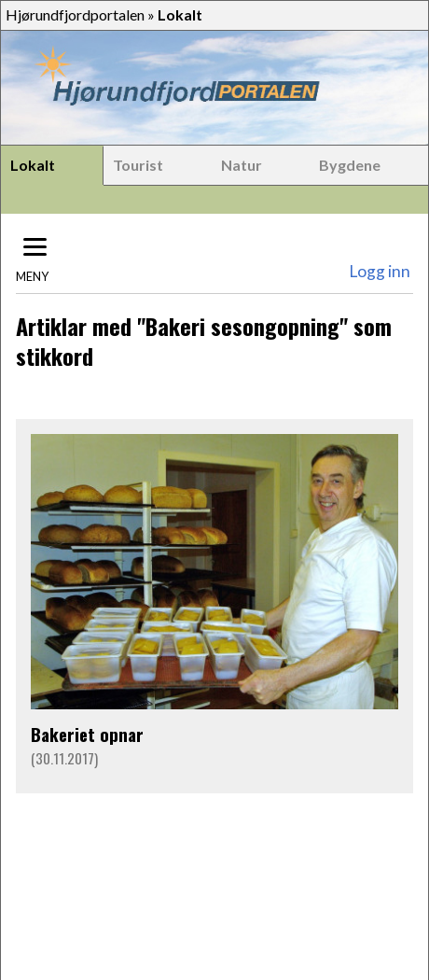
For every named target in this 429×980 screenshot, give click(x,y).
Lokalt (33, 165)
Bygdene (350, 165)
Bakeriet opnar (87, 734)
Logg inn (380, 271)
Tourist (138, 165)
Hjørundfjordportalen (75, 14)
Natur (242, 165)
